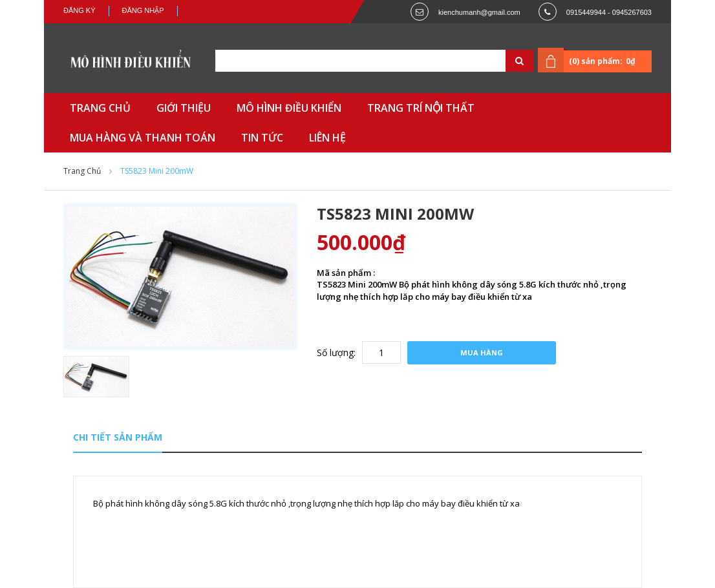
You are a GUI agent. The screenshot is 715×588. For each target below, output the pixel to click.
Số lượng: (336, 352)
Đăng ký (80, 10)
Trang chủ (82, 171)
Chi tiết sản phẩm (118, 437)
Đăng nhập (143, 10)
